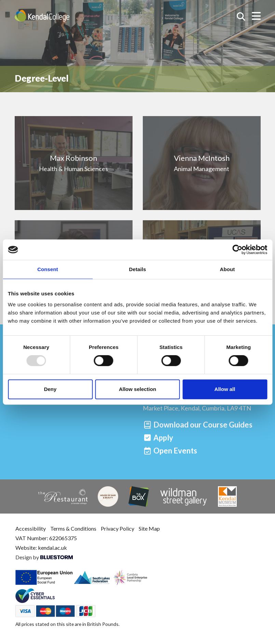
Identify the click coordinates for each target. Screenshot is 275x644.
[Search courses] (241, 17)
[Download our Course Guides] (198, 425)
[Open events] (170, 451)
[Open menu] (256, 16)
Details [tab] (138, 269)
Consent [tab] (48, 269)
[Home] (42, 16)
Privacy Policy (118, 528)
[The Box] (139, 496)
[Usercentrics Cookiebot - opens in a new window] (237, 250)
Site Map (149, 528)
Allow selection (137, 389)
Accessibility (31, 528)
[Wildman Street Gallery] (183, 496)
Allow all (225, 389)
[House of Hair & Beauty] (108, 496)
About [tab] (228, 269)
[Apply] (158, 438)
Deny (50, 389)
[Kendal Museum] (227, 496)
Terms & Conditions (73, 528)
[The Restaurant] (63, 497)
